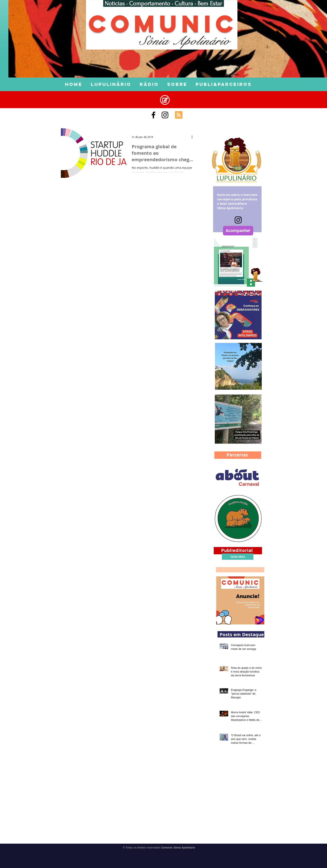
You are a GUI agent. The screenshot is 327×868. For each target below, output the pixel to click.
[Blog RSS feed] (179, 115)
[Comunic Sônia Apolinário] (153, 115)
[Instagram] (238, 220)
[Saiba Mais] (238, 557)
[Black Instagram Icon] (165, 115)
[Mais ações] (194, 137)
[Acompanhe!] (238, 231)
